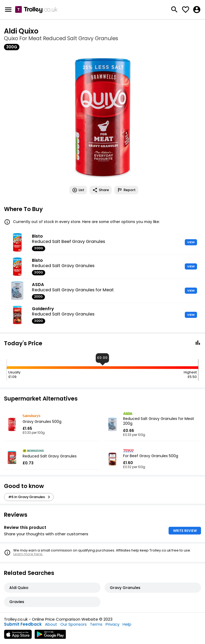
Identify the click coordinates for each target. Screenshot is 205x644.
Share (101, 190)
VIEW (191, 242)
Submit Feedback (23, 624)
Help (127, 624)
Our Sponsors (74, 624)
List (78, 190)
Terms (96, 624)
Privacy (112, 624)
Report (126, 190)
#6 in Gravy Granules (30, 497)
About (51, 624)
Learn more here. (28, 554)
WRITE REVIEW (185, 531)
